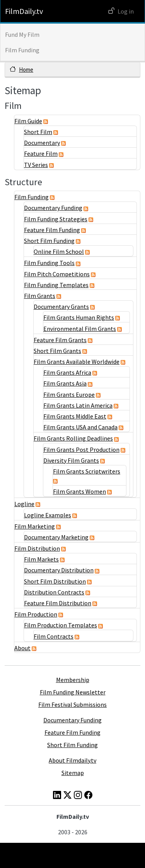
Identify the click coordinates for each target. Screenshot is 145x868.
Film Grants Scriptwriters (87, 471)
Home (26, 70)
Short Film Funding (49, 241)
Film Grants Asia (65, 383)
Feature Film (41, 153)
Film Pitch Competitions (57, 274)
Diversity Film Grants (71, 460)
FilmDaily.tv (24, 11)
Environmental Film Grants (80, 329)
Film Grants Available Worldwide (77, 362)
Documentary (42, 143)
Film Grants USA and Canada (80, 427)
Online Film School (59, 251)
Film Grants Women (79, 491)
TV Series (36, 165)
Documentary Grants (61, 307)
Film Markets (41, 559)
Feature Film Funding (52, 230)
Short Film (38, 132)
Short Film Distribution (55, 581)
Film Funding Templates (56, 285)
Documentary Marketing (56, 537)
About (22, 648)
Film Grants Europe (69, 394)
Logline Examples (48, 515)
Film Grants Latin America (78, 405)
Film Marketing (35, 526)
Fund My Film (22, 34)
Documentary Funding (53, 208)
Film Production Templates (61, 625)
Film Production (36, 614)
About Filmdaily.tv (72, 760)
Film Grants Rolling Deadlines (73, 438)
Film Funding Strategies (56, 219)
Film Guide (28, 121)
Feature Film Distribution (58, 603)
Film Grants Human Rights (79, 317)
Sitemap (73, 773)
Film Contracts (54, 636)
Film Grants (40, 296)
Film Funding (22, 50)
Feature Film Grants (60, 340)
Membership (73, 680)
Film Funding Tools (49, 263)
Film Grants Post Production (81, 449)
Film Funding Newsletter (73, 692)
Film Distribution (37, 548)
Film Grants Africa (67, 372)
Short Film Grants (57, 351)
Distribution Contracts (54, 592)
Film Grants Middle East (75, 416)
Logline (24, 504)
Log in (126, 11)
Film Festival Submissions (72, 704)
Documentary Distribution (59, 570)
